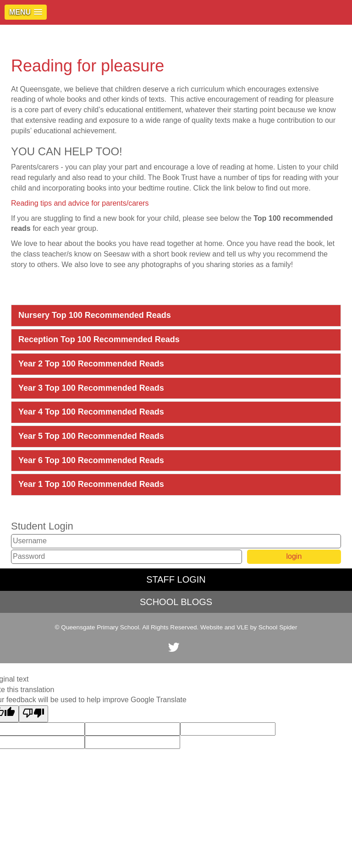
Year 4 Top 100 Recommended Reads (91, 412)
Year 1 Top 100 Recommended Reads (91, 484)
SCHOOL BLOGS (176, 602)
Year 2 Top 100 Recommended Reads (91, 364)
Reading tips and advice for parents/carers (80, 203)
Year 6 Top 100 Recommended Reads (91, 460)
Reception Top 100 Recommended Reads (99, 339)
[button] (26, 12)
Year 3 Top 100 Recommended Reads (91, 388)
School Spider (278, 627)
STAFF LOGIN (176, 579)
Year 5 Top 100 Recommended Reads (91, 436)
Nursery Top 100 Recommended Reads (95, 315)
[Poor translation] (33, 714)
